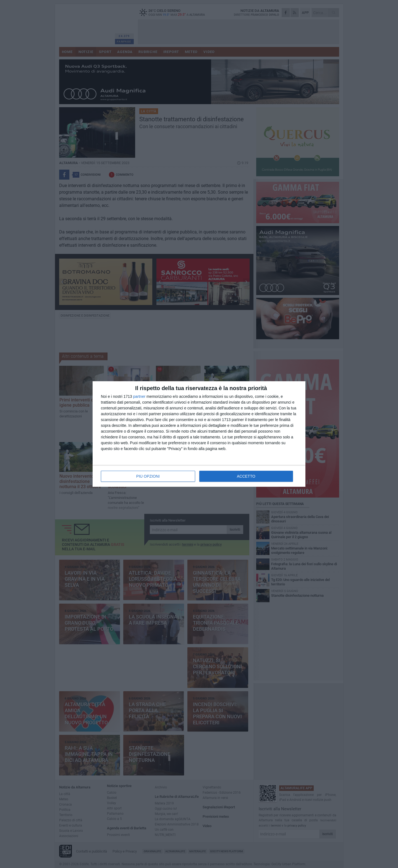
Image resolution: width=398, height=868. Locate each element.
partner (139, 396)
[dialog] (199, 434)
